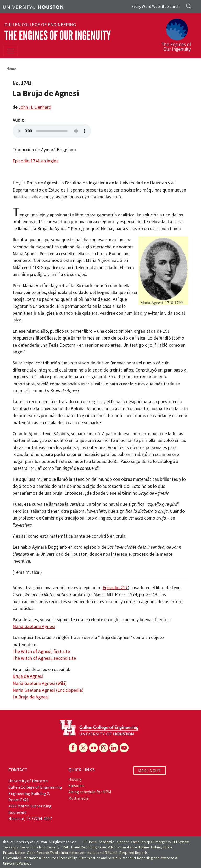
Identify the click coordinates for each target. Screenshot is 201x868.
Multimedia (79, 798)
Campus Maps (141, 842)
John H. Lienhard (35, 107)
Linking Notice (162, 847)
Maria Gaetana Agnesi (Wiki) (40, 683)
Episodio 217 (115, 588)
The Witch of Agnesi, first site (41, 651)
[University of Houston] (33, 7)
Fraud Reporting (84, 847)
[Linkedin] (114, 748)
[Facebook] (73, 748)
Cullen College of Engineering (40, 25)
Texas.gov (11, 847)
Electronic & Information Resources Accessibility (40, 858)
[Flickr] (93, 748)
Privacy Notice (14, 853)
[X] (83, 748)
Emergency (162, 842)
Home (11, 69)
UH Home (90, 842)
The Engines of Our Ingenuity (58, 36)
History (75, 779)
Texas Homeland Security (40, 847)
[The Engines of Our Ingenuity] (178, 33)
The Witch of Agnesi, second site (44, 658)
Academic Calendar (114, 842)
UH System (181, 842)
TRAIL (65, 847)
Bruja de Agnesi (28, 676)
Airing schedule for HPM (90, 792)
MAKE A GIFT (150, 771)
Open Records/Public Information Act (56, 853)
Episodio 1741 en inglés (35, 161)
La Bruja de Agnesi (31, 697)
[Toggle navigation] (10, 51)
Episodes (76, 785)
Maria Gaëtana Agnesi (34, 626)
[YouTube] (124, 748)
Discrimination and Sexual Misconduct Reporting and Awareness (128, 858)
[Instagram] (104, 748)
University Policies (17, 863)
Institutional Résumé (102, 853)
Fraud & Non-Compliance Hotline (124, 847)
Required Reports (133, 853)
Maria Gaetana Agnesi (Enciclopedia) (48, 690)
